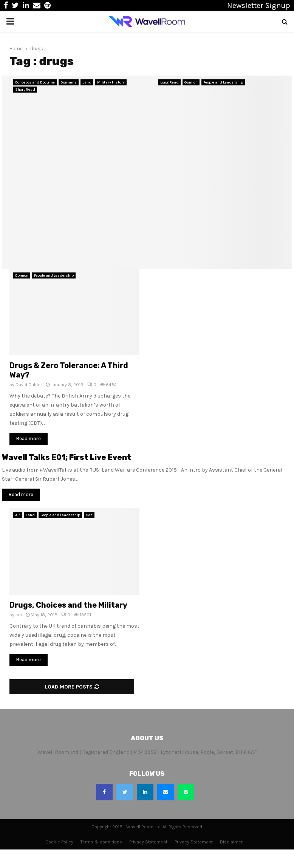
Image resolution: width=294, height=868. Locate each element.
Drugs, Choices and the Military (68, 605)
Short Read (25, 90)
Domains (69, 82)
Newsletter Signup (259, 5)
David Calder (29, 385)
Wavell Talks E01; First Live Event (67, 457)
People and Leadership (223, 82)
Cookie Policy (59, 842)
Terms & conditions (101, 842)
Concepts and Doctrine (35, 82)
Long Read (169, 82)
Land (87, 82)
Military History (111, 82)
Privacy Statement (148, 842)
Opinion (191, 82)
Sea (89, 515)
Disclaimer (231, 842)
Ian (19, 615)
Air (18, 515)
